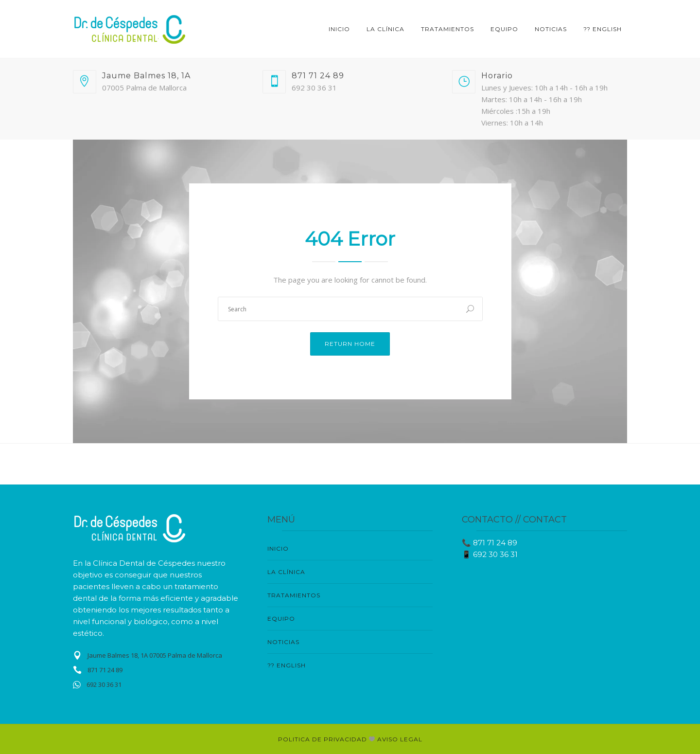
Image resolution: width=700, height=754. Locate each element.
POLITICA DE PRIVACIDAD (324, 739)
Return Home (350, 344)
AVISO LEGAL (400, 739)
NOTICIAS (551, 29)
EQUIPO (504, 29)
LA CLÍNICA (385, 29)
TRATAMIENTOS (447, 29)
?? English (603, 29)
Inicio (339, 29)
